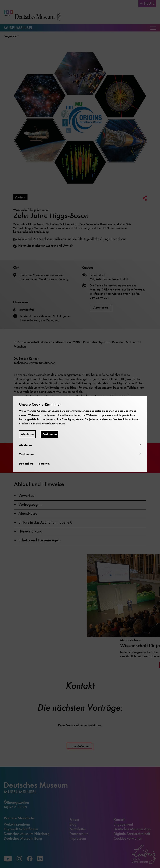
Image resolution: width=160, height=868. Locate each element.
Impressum (44, 464)
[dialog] (80, 434)
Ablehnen (27, 434)
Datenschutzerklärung (53, 424)
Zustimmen (50, 434)
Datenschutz (26, 464)
